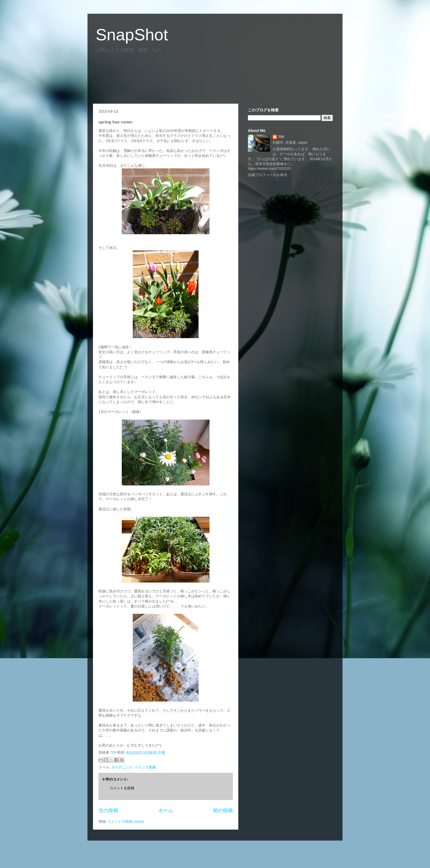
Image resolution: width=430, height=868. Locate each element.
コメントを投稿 (122, 788)
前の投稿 (223, 810)
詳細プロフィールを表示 (268, 175)
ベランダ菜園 (145, 767)
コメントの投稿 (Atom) (126, 822)
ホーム (166, 810)
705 (114, 752)
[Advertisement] (193, 76)
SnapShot (132, 35)
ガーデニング (122, 767)
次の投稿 (108, 810)
